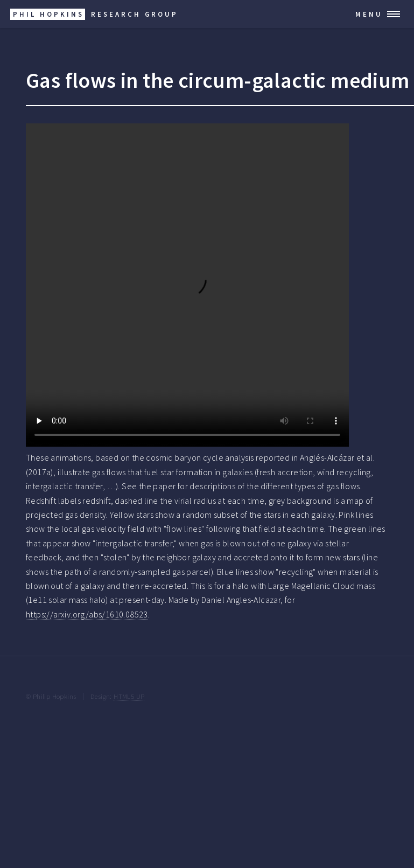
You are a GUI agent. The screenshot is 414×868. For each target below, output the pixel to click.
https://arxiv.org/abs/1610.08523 (87, 614)
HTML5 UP (129, 696)
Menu (369, 14)
